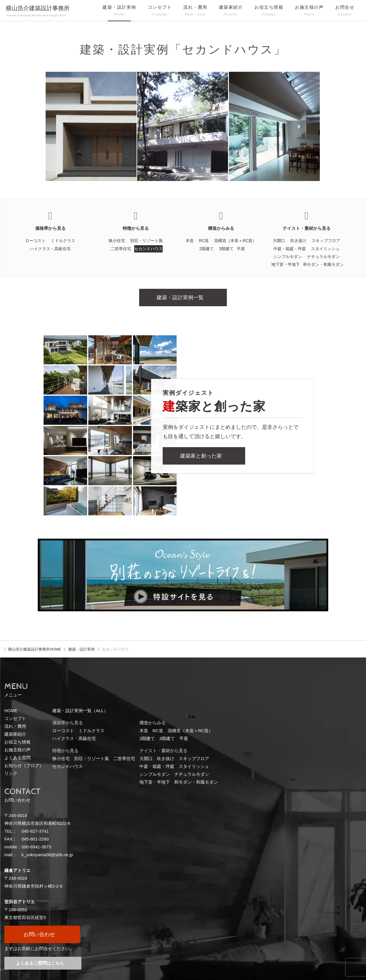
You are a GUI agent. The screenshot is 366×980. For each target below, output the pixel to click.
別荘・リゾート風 (146, 241)
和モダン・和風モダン (323, 264)
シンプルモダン (288, 257)
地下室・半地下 (286, 264)
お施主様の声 (309, 11)
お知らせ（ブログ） (24, 765)
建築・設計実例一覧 (180, 298)
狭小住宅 (117, 241)
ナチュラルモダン (323, 257)
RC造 (204, 241)
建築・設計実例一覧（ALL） (80, 711)
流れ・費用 (195, 11)
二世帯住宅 (121, 249)
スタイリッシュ (325, 249)
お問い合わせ (39, 934)
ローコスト (35, 241)
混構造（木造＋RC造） (235, 241)
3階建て (226, 249)
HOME (35, 649)
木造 (190, 241)
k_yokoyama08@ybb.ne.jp (47, 855)
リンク (11, 773)
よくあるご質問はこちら (40, 963)
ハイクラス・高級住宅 (50, 249)
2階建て (207, 249)
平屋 (241, 249)
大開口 (279, 241)
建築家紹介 (231, 11)
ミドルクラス (63, 241)
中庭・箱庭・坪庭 (290, 249)
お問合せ (345, 11)
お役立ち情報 (269, 11)
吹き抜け (298, 241)
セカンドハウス (148, 249)
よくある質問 (17, 758)
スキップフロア (326, 241)
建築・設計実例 (119, 11)
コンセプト (160, 11)
